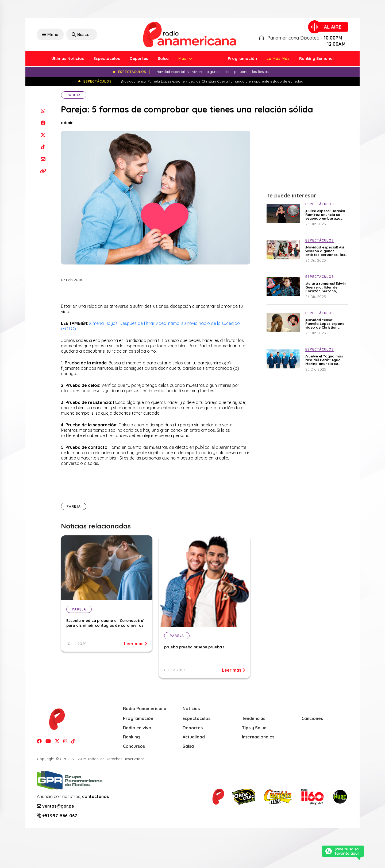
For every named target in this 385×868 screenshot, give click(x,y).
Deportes (139, 58)
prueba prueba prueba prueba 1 (194, 647)
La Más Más (278, 58)
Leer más (136, 644)
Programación (242, 58)
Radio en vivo (137, 728)
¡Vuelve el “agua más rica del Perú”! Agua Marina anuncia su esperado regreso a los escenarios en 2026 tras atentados (326, 360)
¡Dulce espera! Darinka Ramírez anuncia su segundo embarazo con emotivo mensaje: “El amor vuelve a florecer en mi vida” (325, 215)
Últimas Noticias (68, 58)
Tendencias (254, 718)
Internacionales (258, 737)
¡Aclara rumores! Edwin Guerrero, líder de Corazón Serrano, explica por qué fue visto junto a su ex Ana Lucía (326, 287)
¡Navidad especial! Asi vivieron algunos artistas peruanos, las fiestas (325, 251)
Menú (50, 34)
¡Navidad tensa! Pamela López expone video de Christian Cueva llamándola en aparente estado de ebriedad (325, 324)
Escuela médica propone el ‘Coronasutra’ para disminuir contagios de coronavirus (105, 623)
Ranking (131, 737)
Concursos (134, 746)
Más (183, 58)
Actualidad (194, 737)
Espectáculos (107, 58)
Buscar (82, 34)
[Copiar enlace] (43, 171)
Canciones (312, 718)
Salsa (163, 58)
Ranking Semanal (316, 58)
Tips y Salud (254, 728)
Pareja (74, 95)
